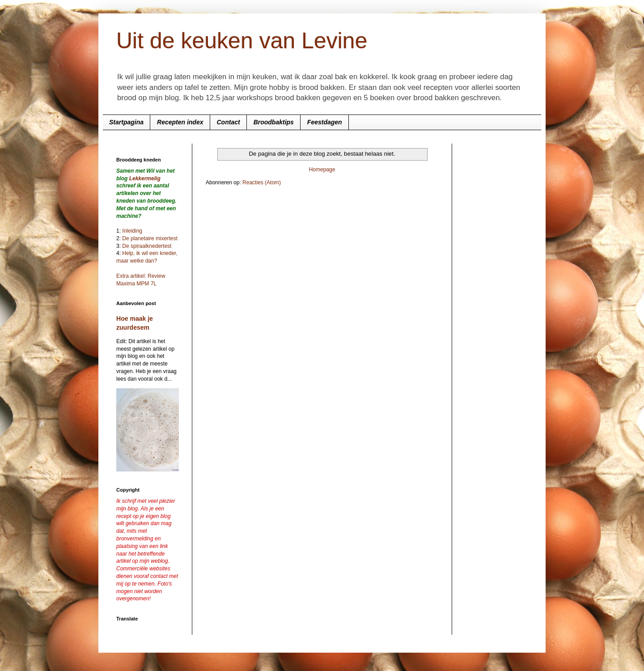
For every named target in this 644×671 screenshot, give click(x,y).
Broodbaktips (274, 122)
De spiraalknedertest (146, 246)
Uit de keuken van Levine (242, 41)
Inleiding (132, 231)
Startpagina (126, 122)
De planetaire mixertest (150, 238)
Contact (229, 122)
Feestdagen (325, 122)
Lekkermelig (145, 178)
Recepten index (180, 122)
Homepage (322, 170)
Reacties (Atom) (262, 183)
